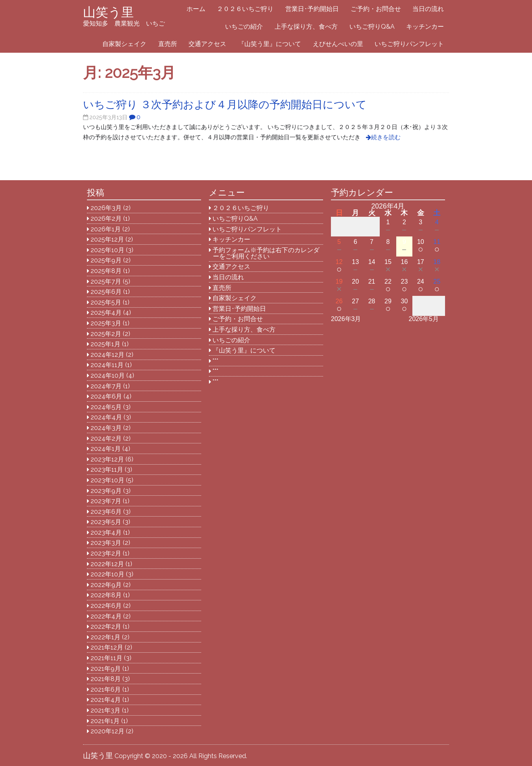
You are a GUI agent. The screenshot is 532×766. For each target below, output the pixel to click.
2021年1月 (105, 721)
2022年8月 (106, 595)
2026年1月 (106, 229)
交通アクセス (207, 44)
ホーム (196, 9)
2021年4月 (106, 700)
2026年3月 (106, 208)
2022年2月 (106, 627)
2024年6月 (106, 396)
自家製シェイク (124, 44)
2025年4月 (106, 313)
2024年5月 (106, 407)
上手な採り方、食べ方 (306, 27)
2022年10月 (107, 574)
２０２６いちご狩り (245, 9)
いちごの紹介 (244, 27)
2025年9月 (106, 260)
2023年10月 (107, 480)
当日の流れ (428, 9)
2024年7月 (106, 386)
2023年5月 (106, 522)
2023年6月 (106, 512)
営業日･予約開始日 (312, 9)
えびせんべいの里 (338, 44)
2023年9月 (106, 491)
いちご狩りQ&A (372, 27)
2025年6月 (106, 292)
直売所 (168, 44)
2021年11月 (106, 658)
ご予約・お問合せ (376, 9)
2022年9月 (106, 585)
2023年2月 (106, 553)
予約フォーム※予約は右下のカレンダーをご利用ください (266, 253)
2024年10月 (108, 376)
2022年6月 (106, 606)
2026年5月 (424, 319)
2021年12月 (107, 647)
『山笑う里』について (270, 44)
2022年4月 (106, 616)
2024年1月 (106, 449)
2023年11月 (107, 470)
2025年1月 (105, 344)
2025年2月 (106, 334)
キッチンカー (425, 27)
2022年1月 (105, 637)
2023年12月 (107, 459)
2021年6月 (106, 689)
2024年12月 (107, 355)
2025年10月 (107, 250)
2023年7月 (106, 501)
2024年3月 (106, 428)
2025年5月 (106, 302)
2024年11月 (107, 365)
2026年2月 (106, 219)
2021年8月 (106, 679)
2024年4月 (106, 417)
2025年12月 (107, 239)
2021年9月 (106, 669)
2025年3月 (106, 323)
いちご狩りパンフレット (409, 44)
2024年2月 (106, 438)
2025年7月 (106, 281)
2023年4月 (106, 533)
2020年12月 (107, 731)
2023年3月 (106, 543)
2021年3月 (105, 710)
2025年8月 (106, 271)
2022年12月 (107, 564)
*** (215, 361)
